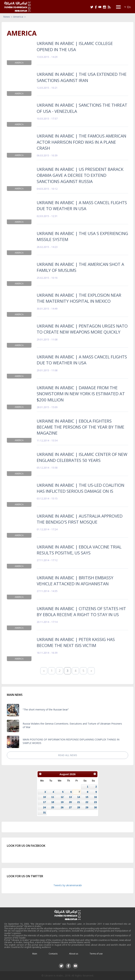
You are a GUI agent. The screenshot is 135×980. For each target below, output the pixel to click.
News (7, 17)
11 (53, 797)
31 (44, 813)
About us (74, 954)
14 (78, 797)
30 (95, 807)
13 (70, 797)
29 (87, 807)
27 (70, 807)
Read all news (68, 755)
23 (95, 802)
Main (35, 954)
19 (62, 802)
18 (53, 802)
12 (62, 797)
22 (87, 802)
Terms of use (96, 954)
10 (44, 797)
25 (53, 807)
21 (78, 802)
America (18, 17)
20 (70, 802)
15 (87, 797)
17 (44, 802)
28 (78, 807)
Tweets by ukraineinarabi (68, 885)
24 (44, 807)
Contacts (53, 954)
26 (62, 807)
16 (95, 797)
